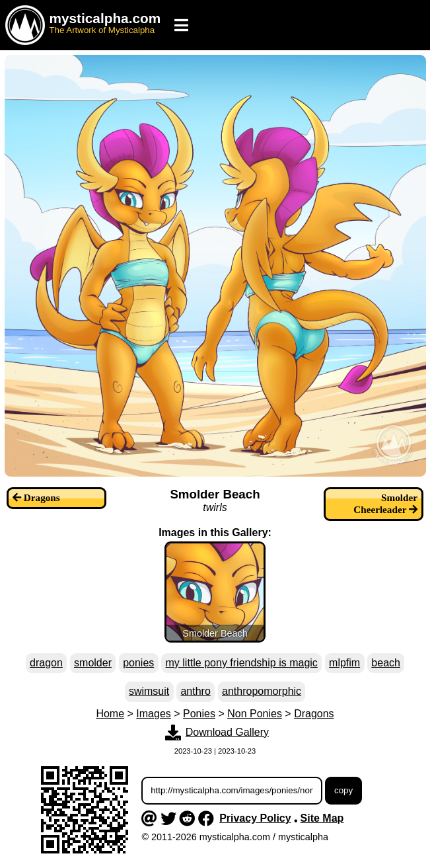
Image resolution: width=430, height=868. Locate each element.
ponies (138, 663)
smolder (93, 663)
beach (386, 663)
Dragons (314, 714)
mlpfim (344, 663)
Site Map (322, 818)
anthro (195, 691)
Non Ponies (255, 714)
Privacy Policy (255, 818)
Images (153, 714)
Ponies (199, 714)
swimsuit (149, 691)
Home (110, 714)
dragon (46, 663)
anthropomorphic (262, 691)
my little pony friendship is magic (242, 663)
